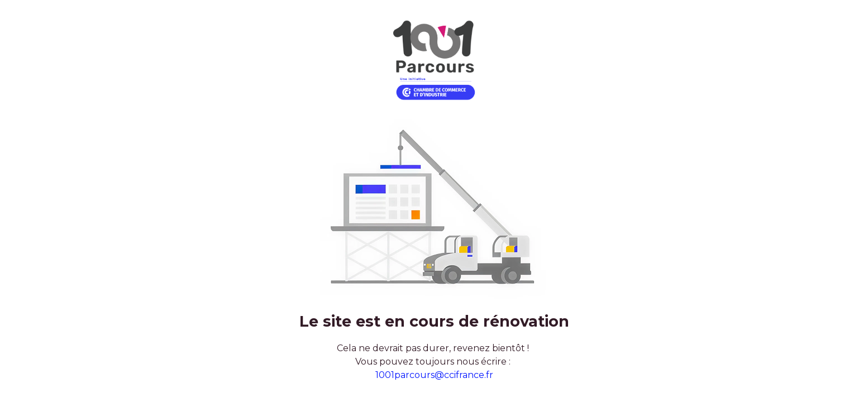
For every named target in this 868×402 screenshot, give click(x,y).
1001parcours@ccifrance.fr (434, 375)
